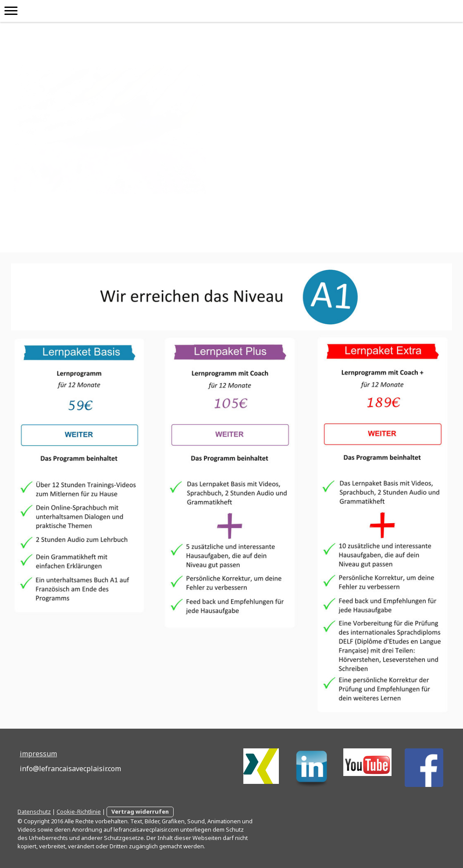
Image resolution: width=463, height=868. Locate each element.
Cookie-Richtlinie (79, 811)
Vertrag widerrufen (140, 811)
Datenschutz (34, 811)
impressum (38, 754)
